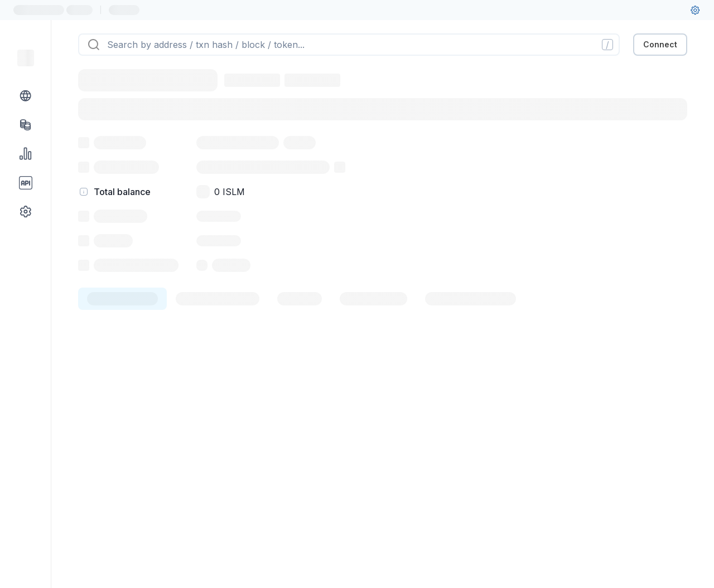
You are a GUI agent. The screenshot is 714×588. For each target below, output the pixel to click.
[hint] (84, 192)
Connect (660, 44)
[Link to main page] (26, 58)
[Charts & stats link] (26, 154)
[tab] (122, 299)
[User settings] (695, 10)
